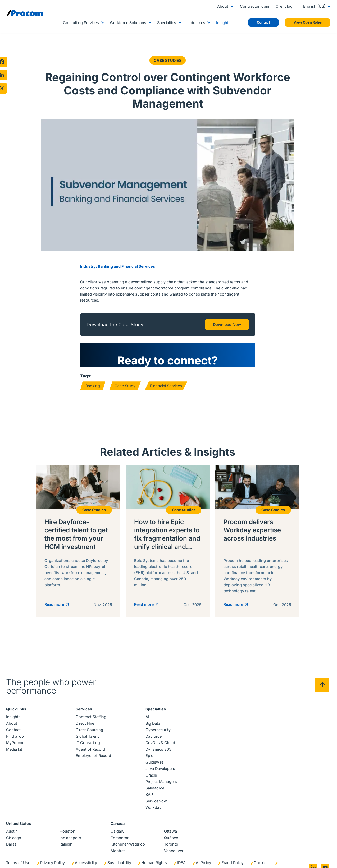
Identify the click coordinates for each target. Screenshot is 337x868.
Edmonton (120, 834)
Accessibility (86, 858)
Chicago (14, 834)
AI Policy (204, 858)
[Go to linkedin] (313, 863)
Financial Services (166, 386)
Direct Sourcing (90, 726)
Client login (286, 6)
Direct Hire (85, 719)
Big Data (153, 719)
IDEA (182, 858)
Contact (14, 726)
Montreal (119, 846)
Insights (223, 23)
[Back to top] (322, 681)
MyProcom (16, 739)
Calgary (117, 827)
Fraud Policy (233, 858)
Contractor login (255, 6)
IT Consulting (88, 739)
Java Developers (160, 765)
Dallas (12, 840)
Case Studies (168, 60)
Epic (149, 752)
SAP (149, 790)
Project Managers (161, 777)
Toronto (171, 840)
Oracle (151, 771)
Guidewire (154, 758)
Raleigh (66, 840)
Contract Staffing (91, 713)
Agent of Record (91, 745)
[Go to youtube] (325, 863)
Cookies (261, 858)
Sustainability (120, 858)
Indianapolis (71, 834)
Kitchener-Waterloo (128, 840)
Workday (153, 803)
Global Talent (88, 732)
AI (147, 713)
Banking (93, 386)
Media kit (14, 745)
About (223, 6)
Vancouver (174, 846)
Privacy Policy (53, 858)
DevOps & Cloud (160, 739)
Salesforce (155, 784)
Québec (171, 834)
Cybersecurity (158, 726)
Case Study (125, 386)
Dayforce (153, 732)
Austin (12, 827)
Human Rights (154, 858)
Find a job (15, 732)
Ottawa (170, 827)
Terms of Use (18, 858)
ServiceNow (156, 797)
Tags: (86, 376)
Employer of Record (94, 752)
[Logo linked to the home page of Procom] (25, 13)
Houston (68, 827)
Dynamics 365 (158, 745)
